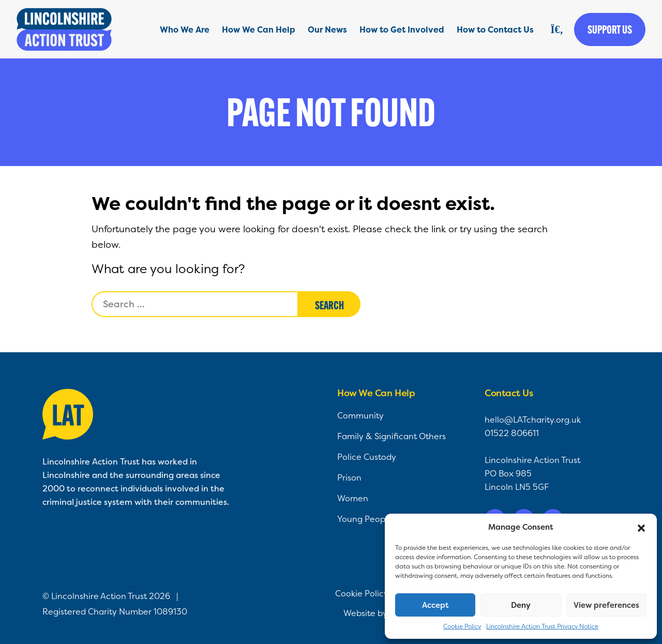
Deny (521, 605)
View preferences (606, 605)
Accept (435, 605)
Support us (610, 29)
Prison (349, 477)
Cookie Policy (462, 626)
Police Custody (367, 457)
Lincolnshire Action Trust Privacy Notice (542, 626)
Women (353, 498)
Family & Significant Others (392, 436)
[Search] (557, 29)
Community (360, 415)
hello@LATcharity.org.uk (533, 420)
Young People (365, 519)
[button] (641, 527)
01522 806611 (512, 433)
